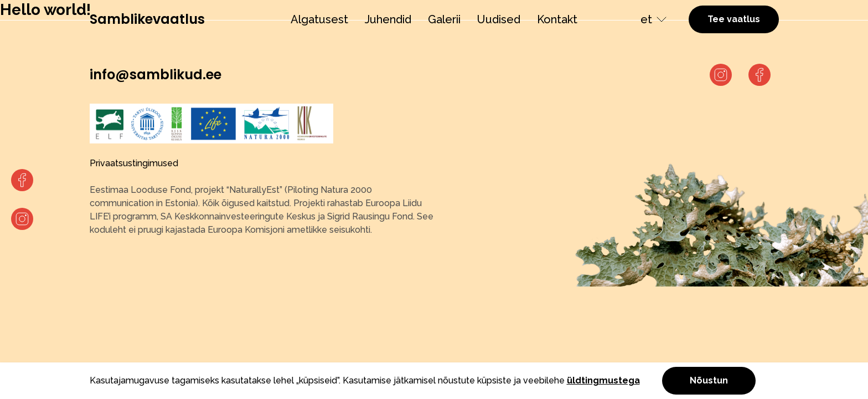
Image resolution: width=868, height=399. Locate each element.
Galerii (444, 19)
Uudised (499, 19)
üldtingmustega (603, 380)
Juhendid (388, 19)
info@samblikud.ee (156, 75)
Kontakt (557, 19)
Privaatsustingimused (134, 163)
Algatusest (319, 19)
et (646, 19)
